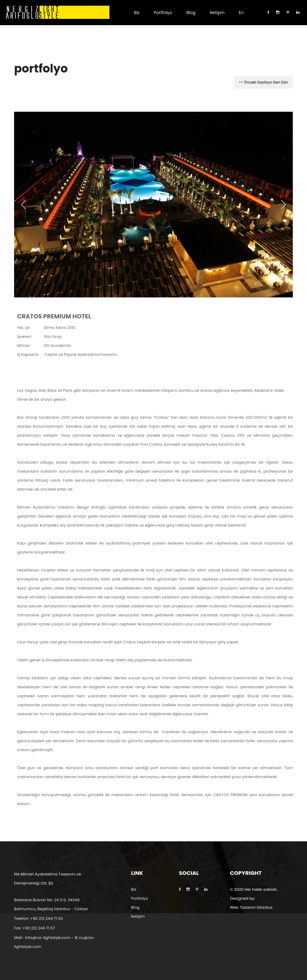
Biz (137, 13)
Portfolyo (163, 13)
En (241, 13)
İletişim (217, 13)
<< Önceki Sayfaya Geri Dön (264, 82)
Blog (191, 13)
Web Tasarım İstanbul (251, 907)
